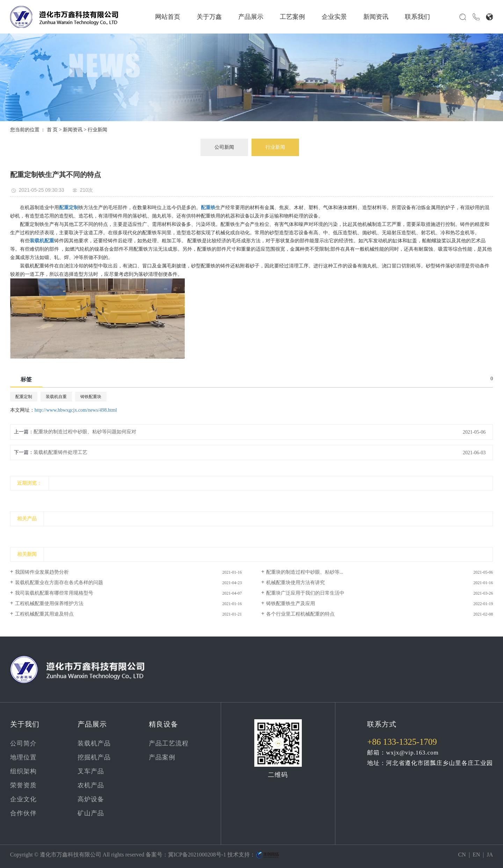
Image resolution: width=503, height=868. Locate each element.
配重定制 (24, 397)
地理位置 (23, 757)
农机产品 (91, 785)
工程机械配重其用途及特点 (44, 614)
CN (462, 855)
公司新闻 (224, 147)
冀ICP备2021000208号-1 (197, 855)
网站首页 (168, 17)
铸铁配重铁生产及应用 (291, 604)
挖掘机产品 (94, 757)
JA (490, 855)
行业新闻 (97, 130)
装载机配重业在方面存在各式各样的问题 (59, 583)
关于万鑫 (209, 17)
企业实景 (334, 17)
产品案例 (162, 757)
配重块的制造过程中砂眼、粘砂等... (305, 572)
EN (476, 855)
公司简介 (23, 743)
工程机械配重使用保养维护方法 (49, 604)
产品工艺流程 (169, 743)
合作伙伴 (23, 813)
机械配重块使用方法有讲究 (296, 583)
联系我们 (417, 17)
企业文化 (23, 799)
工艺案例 (292, 17)
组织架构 (23, 771)
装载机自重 (56, 397)
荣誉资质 (23, 785)
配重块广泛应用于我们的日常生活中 (305, 593)
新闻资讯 (376, 17)
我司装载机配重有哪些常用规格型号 (54, 593)
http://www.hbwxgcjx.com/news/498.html (76, 410)
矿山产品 (91, 813)
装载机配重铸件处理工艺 (60, 452)
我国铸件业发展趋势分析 (42, 572)
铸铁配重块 (91, 397)
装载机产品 (94, 743)
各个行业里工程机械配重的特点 (300, 614)
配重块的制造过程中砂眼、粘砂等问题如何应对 (85, 432)
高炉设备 (91, 799)
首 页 (52, 130)
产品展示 (251, 17)
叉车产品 (91, 771)
